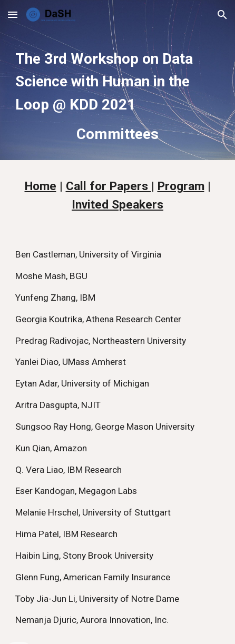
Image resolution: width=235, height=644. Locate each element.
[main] (117, 95)
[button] (13, 14)
